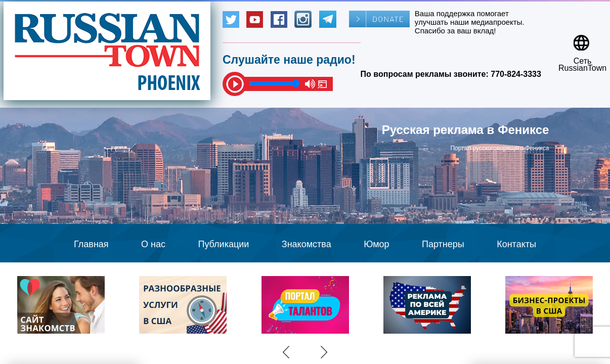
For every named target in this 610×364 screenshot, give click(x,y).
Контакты (516, 244)
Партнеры (443, 244)
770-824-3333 (516, 74)
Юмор (376, 244)
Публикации (223, 244)
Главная (91, 244)
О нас (153, 244)
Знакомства (307, 244)
